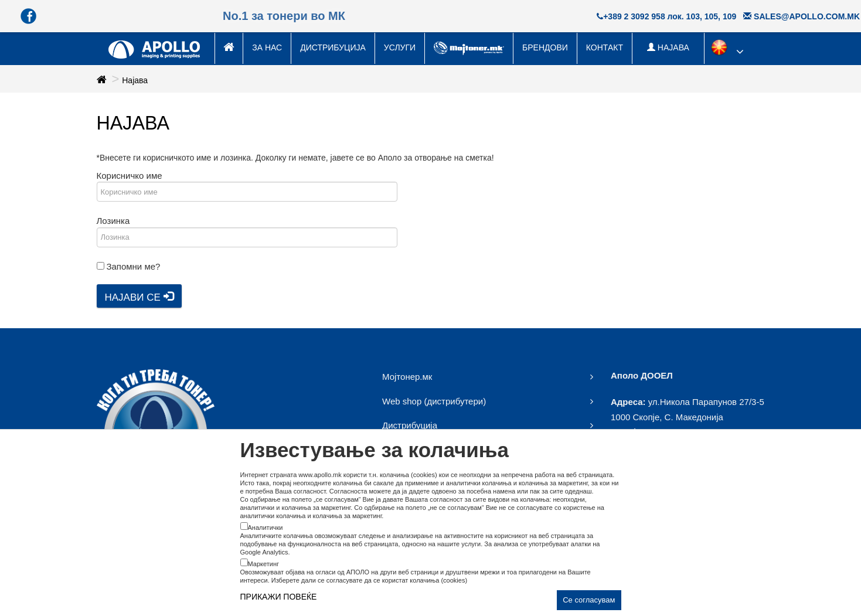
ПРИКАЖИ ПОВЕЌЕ (279, 597)
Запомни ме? (133, 266)
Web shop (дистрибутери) (434, 401)
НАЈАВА (668, 47)
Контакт (605, 47)
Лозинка (113, 221)
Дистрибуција (333, 47)
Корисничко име (130, 176)
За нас (267, 47)
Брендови (545, 47)
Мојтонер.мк (407, 377)
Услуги (400, 47)
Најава (135, 80)
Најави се (139, 297)
